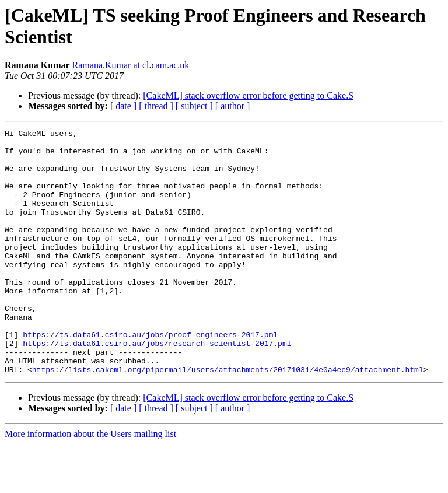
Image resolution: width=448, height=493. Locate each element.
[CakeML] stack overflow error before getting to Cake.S (248, 95)
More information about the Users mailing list (90, 483)
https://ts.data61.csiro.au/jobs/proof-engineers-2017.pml (150, 376)
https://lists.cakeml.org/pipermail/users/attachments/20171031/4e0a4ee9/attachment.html (228, 418)
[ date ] (123, 106)
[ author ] (233, 106)
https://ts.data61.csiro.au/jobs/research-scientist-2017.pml (157, 387)
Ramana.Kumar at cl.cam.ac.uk (131, 65)
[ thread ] (156, 106)
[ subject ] (194, 106)
